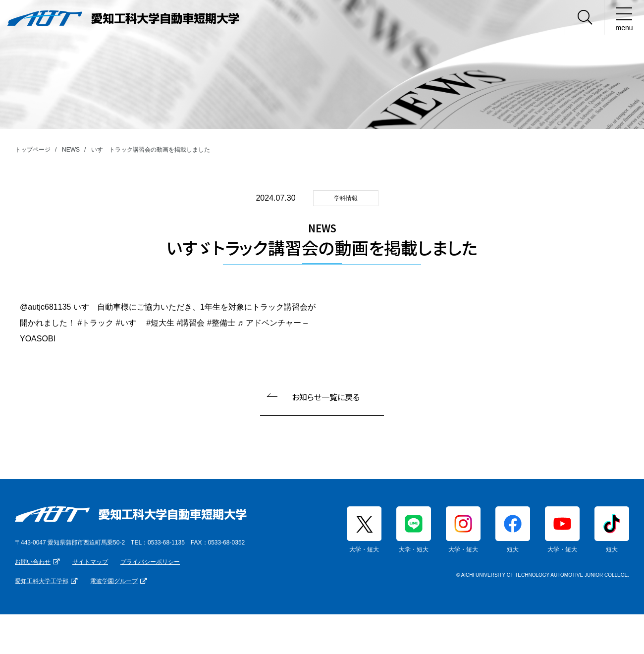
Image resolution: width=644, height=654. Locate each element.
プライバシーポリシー (150, 562)
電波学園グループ (114, 581)
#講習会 (191, 323)
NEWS (71, 150)
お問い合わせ (33, 562)
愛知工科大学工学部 (42, 581)
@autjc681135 (45, 307)
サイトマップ (90, 562)
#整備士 (221, 323)
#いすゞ (130, 323)
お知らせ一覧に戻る (326, 397)
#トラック (95, 323)
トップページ (33, 150)
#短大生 (160, 323)
